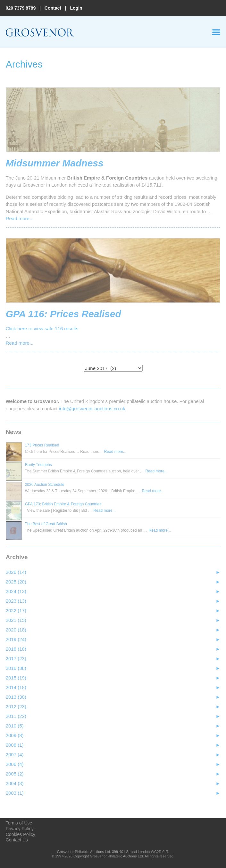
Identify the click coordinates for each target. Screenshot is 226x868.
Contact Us (17, 840)
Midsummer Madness (55, 163)
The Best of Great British (46, 524)
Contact (53, 8)
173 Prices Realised (42, 445)
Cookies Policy (21, 834)
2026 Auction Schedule (45, 485)
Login (76, 8)
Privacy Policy (20, 829)
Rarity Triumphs (38, 465)
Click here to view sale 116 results (42, 329)
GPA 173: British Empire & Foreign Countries (63, 504)
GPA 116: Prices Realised (63, 314)
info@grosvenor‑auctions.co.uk (92, 409)
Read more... (20, 218)
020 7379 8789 (21, 8)
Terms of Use (19, 823)
